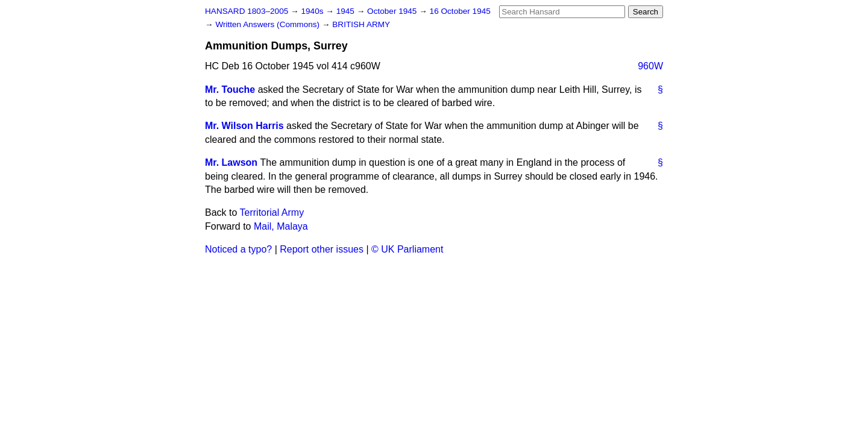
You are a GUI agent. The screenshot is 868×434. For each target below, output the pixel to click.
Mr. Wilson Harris (244, 126)
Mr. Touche (230, 90)
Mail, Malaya (281, 226)
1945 (347, 11)
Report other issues (322, 249)
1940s (313, 11)
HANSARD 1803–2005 (247, 11)
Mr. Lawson (231, 162)
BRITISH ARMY (361, 24)
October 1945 (393, 11)
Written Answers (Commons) (269, 24)
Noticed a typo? (238, 249)
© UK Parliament (407, 249)
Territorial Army (272, 212)
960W (650, 66)
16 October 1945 (460, 11)
